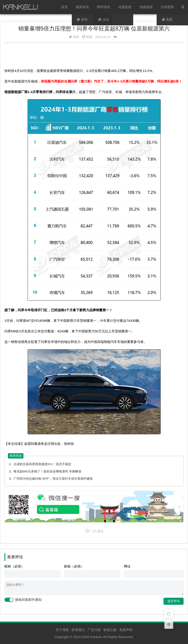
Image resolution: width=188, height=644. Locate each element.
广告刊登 (94, 630)
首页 (65, 7)
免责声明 (126, 630)
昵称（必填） (14, 566)
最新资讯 (82, 7)
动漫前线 (125, 7)
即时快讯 (104, 7)
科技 (76, 37)
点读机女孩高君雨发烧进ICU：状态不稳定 (42, 464)
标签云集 (110, 630)
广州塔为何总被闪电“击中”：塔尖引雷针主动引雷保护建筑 (53, 479)
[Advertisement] (94, 57)
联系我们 (78, 630)
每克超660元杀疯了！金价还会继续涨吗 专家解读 (47, 471)
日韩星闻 (167, 7)
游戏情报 (146, 7)
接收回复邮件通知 (23, 600)
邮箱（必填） (74, 566)
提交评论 (174, 601)
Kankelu (96, 637)
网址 (127, 566)
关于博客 (62, 630)
